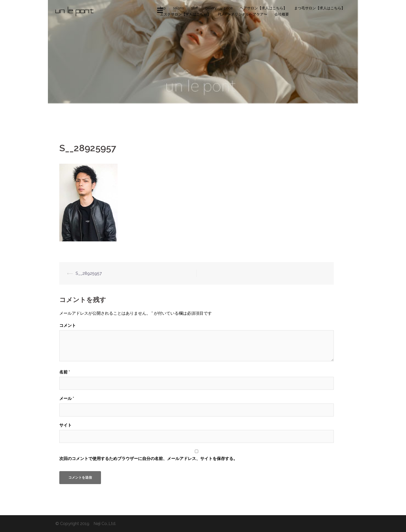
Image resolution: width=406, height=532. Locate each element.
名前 (65, 372)
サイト (66, 425)
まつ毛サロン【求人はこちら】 (320, 8)
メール (67, 398)
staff (194, 8)
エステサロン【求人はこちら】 (185, 14)
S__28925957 (89, 273)
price (228, 8)
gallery (211, 8)
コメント (68, 325)
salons (178, 8)
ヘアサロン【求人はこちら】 (263, 8)
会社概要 (282, 14)
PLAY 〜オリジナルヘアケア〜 (243, 14)
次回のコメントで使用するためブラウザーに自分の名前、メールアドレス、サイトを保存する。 (148, 459)
